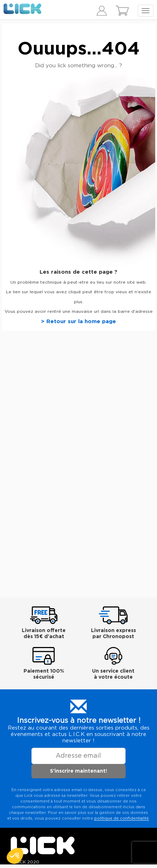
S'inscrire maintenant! (78, 771)
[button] (15, 856)
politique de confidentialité (121, 818)
